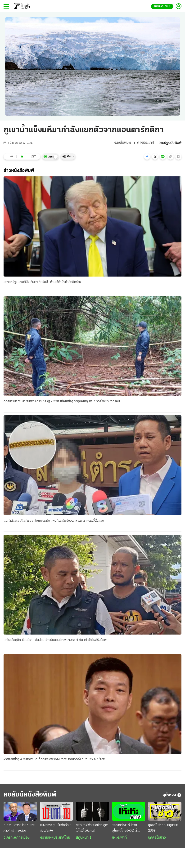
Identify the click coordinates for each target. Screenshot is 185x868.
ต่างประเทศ (146, 143)
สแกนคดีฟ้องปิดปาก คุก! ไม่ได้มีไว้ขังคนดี (92, 829)
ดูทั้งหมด (172, 796)
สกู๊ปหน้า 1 (84, 838)
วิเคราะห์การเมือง (17, 838)
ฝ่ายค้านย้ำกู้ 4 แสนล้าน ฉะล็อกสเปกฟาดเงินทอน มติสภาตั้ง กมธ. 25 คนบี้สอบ (54, 760)
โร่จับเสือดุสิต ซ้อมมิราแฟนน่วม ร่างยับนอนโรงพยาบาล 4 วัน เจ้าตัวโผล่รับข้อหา (56, 640)
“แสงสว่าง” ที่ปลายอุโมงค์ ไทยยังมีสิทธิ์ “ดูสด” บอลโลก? (125, 829)
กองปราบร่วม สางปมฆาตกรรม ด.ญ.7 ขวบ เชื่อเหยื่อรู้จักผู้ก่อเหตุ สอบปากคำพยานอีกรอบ (62, 401)
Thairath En (162, 7)
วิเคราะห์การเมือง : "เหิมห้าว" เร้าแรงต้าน (19, 829)
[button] (147, 157)
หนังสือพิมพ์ (122, 143)
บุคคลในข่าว (157, 838)
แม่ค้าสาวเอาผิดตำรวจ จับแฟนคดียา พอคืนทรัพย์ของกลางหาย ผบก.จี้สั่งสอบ (54, 521)
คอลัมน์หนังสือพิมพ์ (32, 795)
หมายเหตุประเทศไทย (55, 838)
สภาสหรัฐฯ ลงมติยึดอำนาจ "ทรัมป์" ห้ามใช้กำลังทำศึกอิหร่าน (42, 282)
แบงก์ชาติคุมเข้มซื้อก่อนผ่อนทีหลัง (55, 829)
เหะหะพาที (119, 838)
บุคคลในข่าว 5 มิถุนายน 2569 (163, 829)
